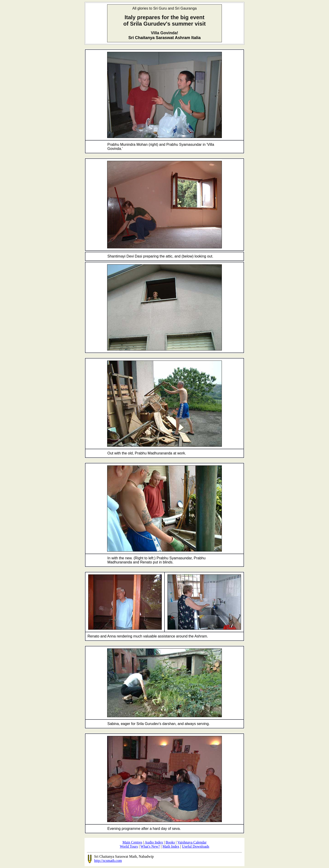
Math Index (171, 846)
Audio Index (154, 842)
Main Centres (132, 842)
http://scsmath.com (108, 861)
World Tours (129, 846)
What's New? (150, 846)
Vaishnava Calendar (192, 842)
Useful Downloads (196, 846)
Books (170, 842)
